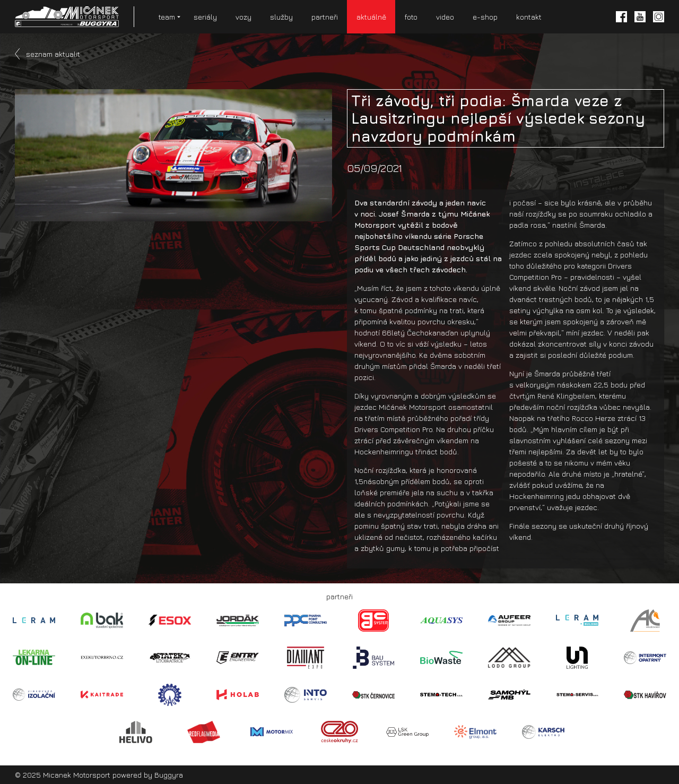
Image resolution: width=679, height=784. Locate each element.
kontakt (529, 17)
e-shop (485, 17)
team (167, 17)
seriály (205, 17)
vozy (243, 17)
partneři (325, 17)
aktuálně (371, 17)
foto (411, 17)
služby (281, 17)
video (445, 17)
